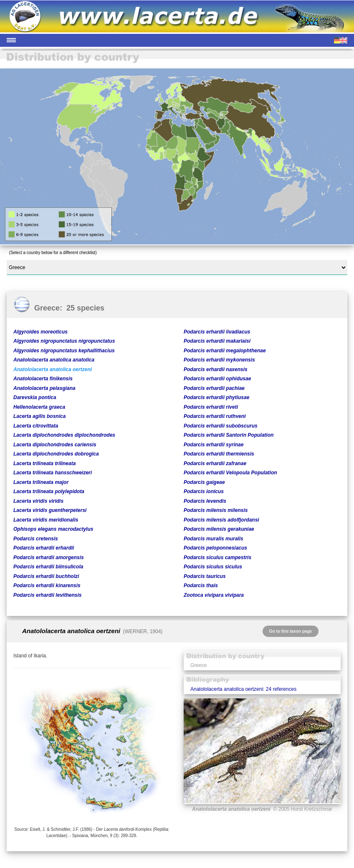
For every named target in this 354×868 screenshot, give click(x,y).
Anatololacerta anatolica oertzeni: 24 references (243, 689)
